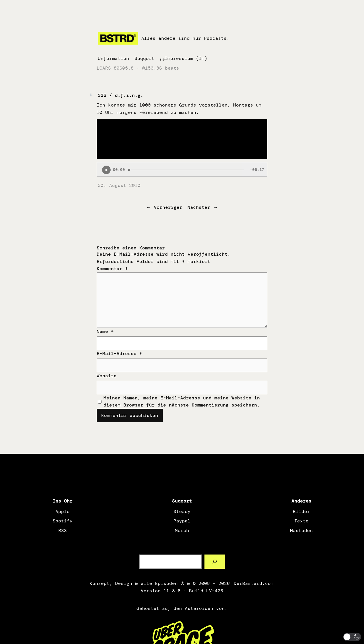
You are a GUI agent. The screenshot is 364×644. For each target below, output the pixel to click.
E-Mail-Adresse (119, 354)
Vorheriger (168, 207)
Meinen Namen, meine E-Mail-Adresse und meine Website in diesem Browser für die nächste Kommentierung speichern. (182, 402)
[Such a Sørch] (215, 561)
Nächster (199, 207)
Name (105, 331)
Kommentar (112, 269)
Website (107, 376)
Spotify (63, 521)
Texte (301, 521)
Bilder (301, 511)
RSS (63, 531)
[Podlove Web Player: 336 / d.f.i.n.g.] (182, 169)
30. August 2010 (119, 185)
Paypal (182, 521)
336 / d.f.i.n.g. (121, 95)
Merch (182, 531)
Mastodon (301, 531)
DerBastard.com (253, 583)
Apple (63, 511)
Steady (182, 511)
